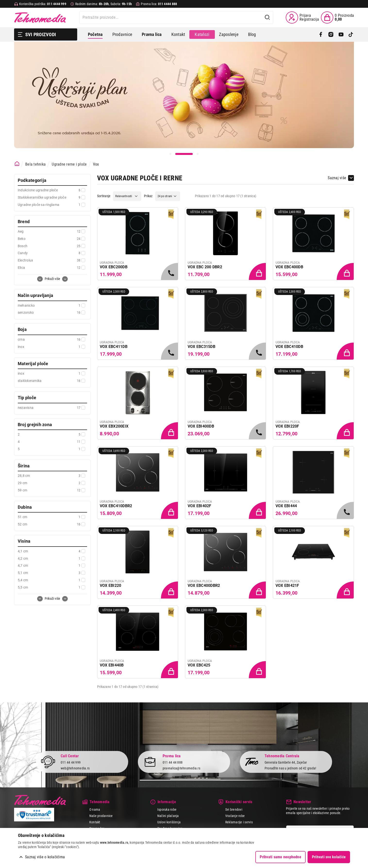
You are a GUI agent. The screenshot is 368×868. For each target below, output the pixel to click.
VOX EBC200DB (114, 267)
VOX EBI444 (286, 506)
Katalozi (202, 34)
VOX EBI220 (110, 586)
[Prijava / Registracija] (302, 17)
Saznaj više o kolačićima (45, 857)
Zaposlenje (229, 34)
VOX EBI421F (287, 586)
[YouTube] (341, 34)
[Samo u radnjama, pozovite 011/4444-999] (170, 272)
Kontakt (178, 34)
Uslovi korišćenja (169, 822)
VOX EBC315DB (201, 347)
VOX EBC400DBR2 (204, 586)
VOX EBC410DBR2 (116, 506)
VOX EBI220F (287, 426)
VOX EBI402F (200, 506)
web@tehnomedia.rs (75, 768)
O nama (95, 809)
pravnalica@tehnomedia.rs (181, 768)
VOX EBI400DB (201, 426)
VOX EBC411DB (114, 347)
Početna (95, 34)
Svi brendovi (234, 809)
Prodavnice (122, 34)
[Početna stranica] (17, 164)
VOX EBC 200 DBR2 (205, 267)
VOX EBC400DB (289, 267)
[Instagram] (331, 34)
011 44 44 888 (173, 762)
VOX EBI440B (112, 665)
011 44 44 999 (71, 762)
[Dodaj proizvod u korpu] (258, 272)
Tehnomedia (40, 17)
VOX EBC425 (199, 665)
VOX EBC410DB (289, 347)
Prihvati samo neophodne (280, 857)
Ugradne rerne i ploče (69, 164)
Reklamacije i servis (239, 822)
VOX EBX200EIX (114, 426)
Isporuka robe (167, 809)
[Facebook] (321, 34)
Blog (252, 34)
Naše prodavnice (101, 816)
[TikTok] (351, 34)
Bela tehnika (35, 164)
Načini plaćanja (168, 816)
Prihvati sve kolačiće (329, 857)
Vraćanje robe (235, 816)
